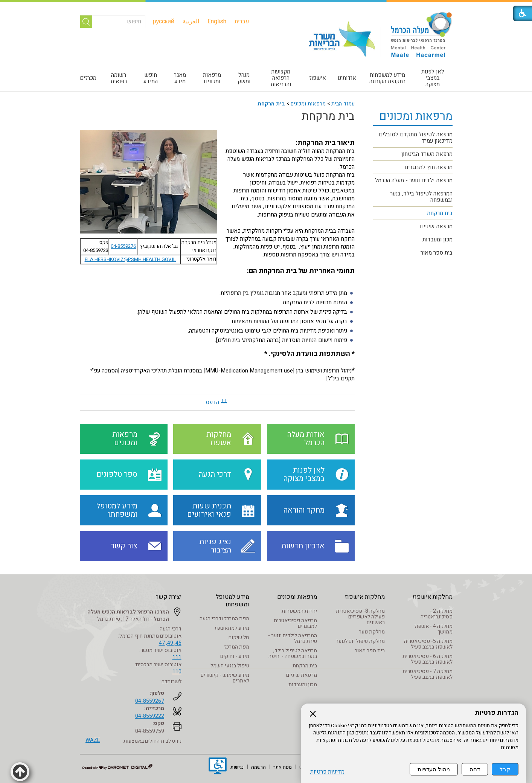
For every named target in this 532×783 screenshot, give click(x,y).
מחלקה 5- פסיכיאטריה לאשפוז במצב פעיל (428, 644)
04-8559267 (150, 701)
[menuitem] (242, 21)
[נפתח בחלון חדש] (218, 767)
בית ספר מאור (437, 253)
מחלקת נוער (372, 632)
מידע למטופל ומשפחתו (232, 601)
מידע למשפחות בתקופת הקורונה (388, 78)
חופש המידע (151, 78)
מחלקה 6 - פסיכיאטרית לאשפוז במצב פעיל (428, 659)
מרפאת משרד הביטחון (427, 154)
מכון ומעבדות (437, 240)
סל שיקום (239, 637)
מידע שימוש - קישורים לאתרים (225, 678)
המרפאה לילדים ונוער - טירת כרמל (293, 638)
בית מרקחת (271, 104)
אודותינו (347, 78)
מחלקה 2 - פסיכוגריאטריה (437, 614)
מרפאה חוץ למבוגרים (428, 167)
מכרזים (88, 78)
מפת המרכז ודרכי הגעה (224, 619)
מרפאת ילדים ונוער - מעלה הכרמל (414, 180)
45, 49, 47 (170, 643)
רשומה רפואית (119, 78)
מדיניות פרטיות (327, 772)
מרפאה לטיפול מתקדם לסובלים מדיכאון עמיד (416, 138)
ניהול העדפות (434, 769)
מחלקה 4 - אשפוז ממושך (433, 629)
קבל (505, 769)
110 (177, 672)
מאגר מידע (180, 78)
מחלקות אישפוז (433, 597)
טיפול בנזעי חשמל (230, 666)
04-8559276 (123, 246)
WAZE (93, 740)
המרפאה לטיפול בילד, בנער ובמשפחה (421, 197)
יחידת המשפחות (299, 611)
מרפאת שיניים (436, 226)
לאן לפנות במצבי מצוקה (433, 78)
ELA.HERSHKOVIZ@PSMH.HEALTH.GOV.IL (130, 259)
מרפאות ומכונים (212, 78)
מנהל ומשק (244, 78)
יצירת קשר (169, 597)
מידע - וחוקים (235, 656)
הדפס (212, 402)
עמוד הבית (343, 104)
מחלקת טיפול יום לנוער (360, 641)
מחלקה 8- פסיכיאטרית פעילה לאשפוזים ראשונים (360, 617)
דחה (475, 769)
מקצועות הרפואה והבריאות (281, 78)
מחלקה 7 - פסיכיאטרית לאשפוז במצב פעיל (428, 674)
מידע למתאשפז (232, 628)
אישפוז (318, 78)
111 (177, 657)
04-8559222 (150, 716)
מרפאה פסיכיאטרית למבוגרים (295, 623)
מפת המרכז (237, 647)
